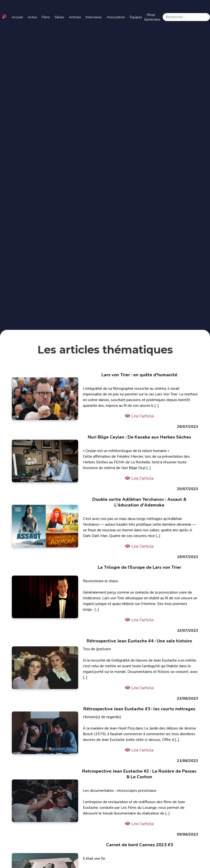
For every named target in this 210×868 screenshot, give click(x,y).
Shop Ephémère (152, 17)
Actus (32, 17)
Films (46, 17)
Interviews (94, 17)
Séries (59, 17)
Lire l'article (139, 416)
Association (116, 17)
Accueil (17, 17)
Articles (75, 17)
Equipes (136, 17)
